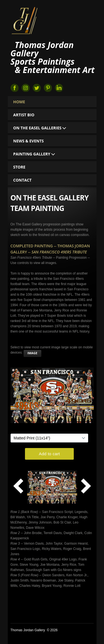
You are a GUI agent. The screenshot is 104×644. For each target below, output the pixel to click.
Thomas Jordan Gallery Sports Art (24, 20)
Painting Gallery (34, 154)
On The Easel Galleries (40, 128)
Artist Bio (24, 115)
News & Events (29, 141)
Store (19, 167)
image (32, 353)
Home (19, 102)
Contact (22, 180)
